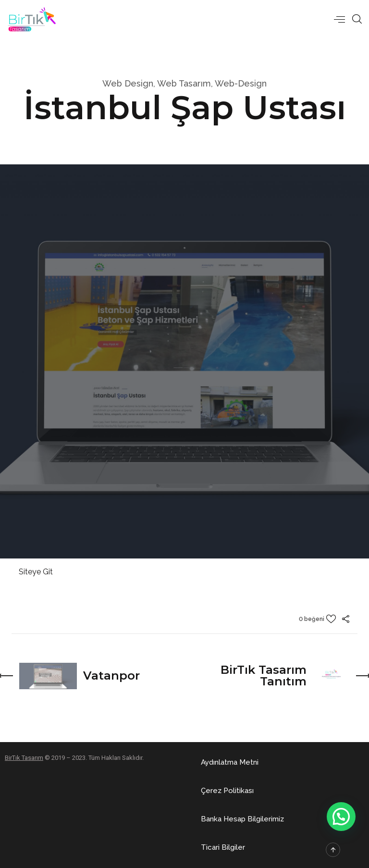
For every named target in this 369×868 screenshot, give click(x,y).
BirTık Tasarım (24, 758)
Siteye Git (36, 572)
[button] (230, 763)
